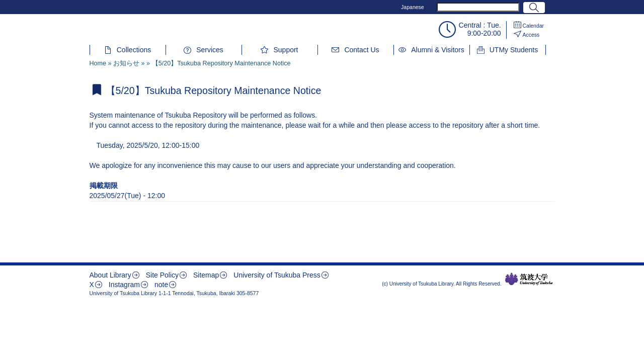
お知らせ (126, 63)
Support (286, 50)
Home (98, 63)
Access (531, 35)
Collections (134, 50)
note (161, 285)
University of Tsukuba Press (277, 275)
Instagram (124, 285)
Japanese (413, 7)
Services (210, 50)
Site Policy (162, 275)
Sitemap (206, 275)
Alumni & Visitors (438, 50)
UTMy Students (514, 50)
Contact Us (361, 50)
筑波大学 (529, 279)
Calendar (534, 26)
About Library (110, 275)
